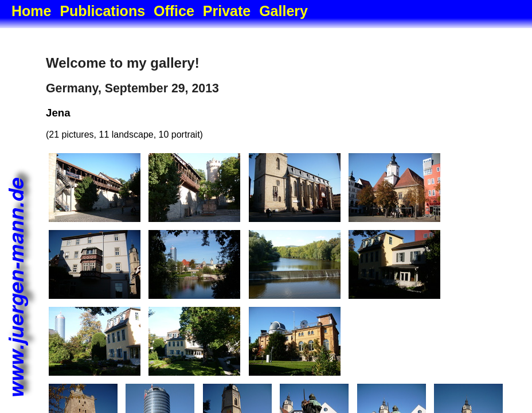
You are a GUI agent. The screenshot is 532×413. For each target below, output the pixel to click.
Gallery (283, 11)
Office (174, 11)
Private (227, 11)
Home (31, 11)
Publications (102, 11)
